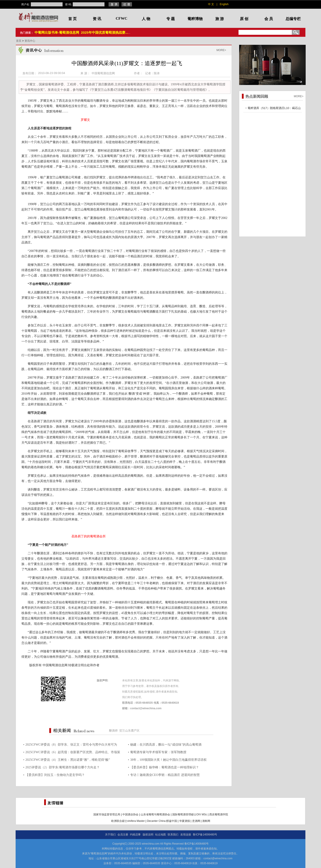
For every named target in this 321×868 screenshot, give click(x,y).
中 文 (211, 4)
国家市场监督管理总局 (107, 814)
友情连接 (186, 835)
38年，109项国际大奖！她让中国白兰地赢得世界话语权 (168, 760)
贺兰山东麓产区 (129, 731)
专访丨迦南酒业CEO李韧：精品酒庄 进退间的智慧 (165, 775)
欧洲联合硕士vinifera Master (128, 821)
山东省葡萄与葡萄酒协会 (155, 814)
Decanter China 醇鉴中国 (162, 821)
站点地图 (160, 835)
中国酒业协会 (130, 814)
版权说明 (148, 835)
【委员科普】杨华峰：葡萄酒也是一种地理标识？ (165, 767)
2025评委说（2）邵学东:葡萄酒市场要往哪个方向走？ (63, 767)
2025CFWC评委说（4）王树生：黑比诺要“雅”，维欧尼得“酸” (68, 760)
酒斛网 (206, 821)
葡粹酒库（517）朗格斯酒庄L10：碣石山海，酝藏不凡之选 (274, 109)
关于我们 (110, 835)
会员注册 (123, 835)
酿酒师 (113, 731)
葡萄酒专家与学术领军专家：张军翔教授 (158, 752)
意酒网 (196, 821)
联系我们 (173, 835)
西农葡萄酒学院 (219, 814)
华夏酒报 (185, 821)
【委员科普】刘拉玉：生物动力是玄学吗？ (55, 775)
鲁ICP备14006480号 (205, 835)
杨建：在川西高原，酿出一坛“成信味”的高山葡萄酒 (166, 745)
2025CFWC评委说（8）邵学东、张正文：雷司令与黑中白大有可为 (71, 745)
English (224, 4)
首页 (19, 41)
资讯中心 (30, 41)
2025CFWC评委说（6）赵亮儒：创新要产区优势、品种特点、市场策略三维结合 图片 (73, 753)
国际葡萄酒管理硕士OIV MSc (190, 814)
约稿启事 (135, 835)
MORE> (221, 50)
